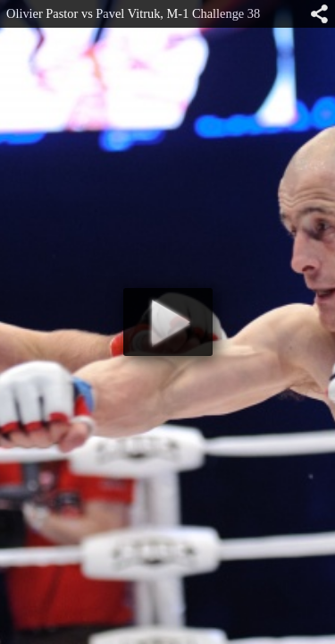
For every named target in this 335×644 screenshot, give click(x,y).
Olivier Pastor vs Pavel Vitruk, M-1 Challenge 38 (133, 13)
